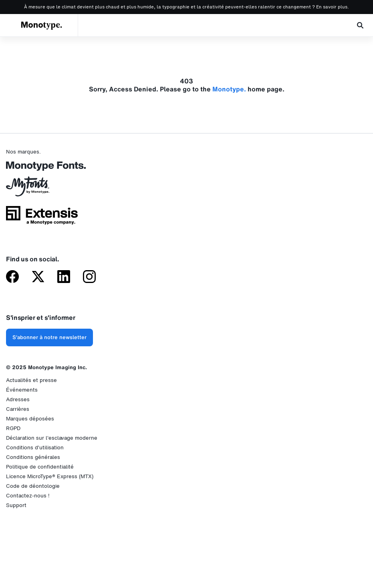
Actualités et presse (31, 380)
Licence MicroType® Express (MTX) (50, 476)
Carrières (18, 409)
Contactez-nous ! (28, 496)
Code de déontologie (33, 486)
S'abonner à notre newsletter (49, 337)
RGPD (13, 428)
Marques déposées (30, 419)
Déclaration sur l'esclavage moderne (52, 438)
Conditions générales (33, 457)
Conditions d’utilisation (35, 448)
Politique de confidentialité (40, 467)
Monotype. (41, 25)
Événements (22, 390)
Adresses (18, 399)
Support (16, 505)
